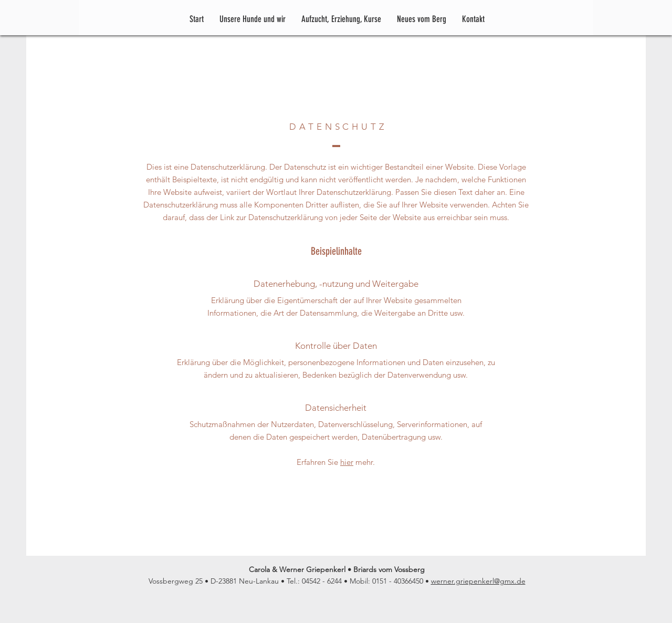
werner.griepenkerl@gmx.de (478, 581)
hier (347, 462)
